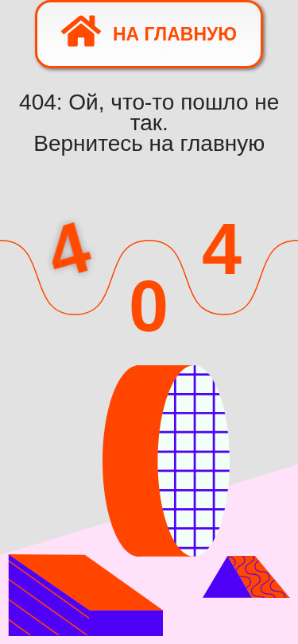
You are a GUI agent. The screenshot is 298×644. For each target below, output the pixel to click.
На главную (149, 31)
